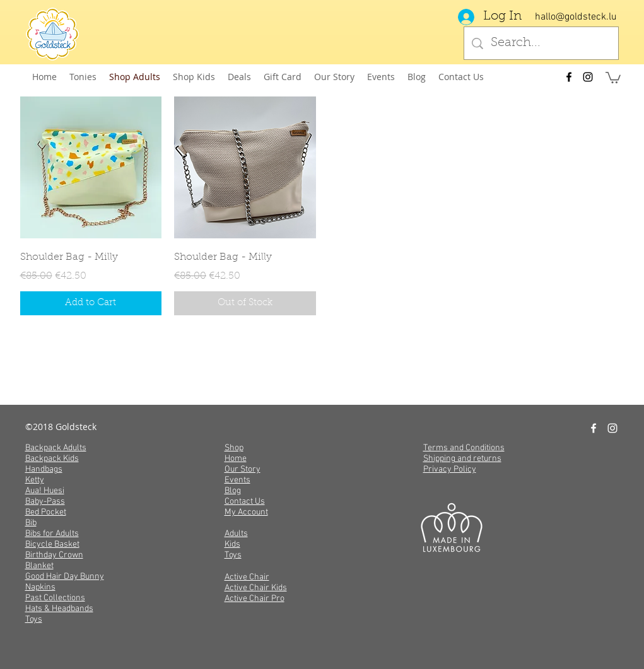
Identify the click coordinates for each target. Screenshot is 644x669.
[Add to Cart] (91, 304)
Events (237, 480)
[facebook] (569, 77)
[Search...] (541, 43)
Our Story (243, 469)
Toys (34, 620)
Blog (233, 491)
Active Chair (247, 577)
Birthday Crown (54, 555)
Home (236, 459)
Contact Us (245, 502)
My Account (246, 512)
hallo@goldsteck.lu (576, 17)
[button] (613, 77)
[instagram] (588, 77)
